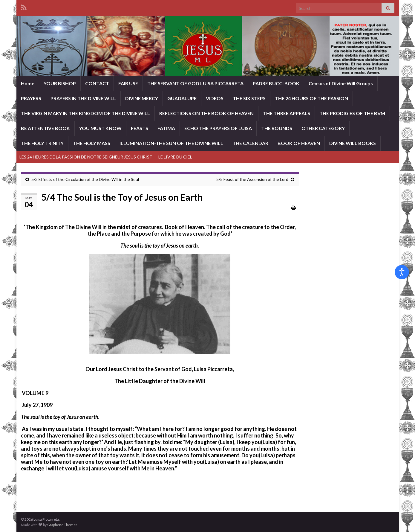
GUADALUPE (182, 98)
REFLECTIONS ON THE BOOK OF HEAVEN (206, 113)
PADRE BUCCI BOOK (276, 83)
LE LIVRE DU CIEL (175, 157)
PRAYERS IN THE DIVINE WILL (83, 98)
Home (28, 83)
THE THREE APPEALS (287, 113)
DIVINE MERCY (142, 98)
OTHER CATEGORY (323, 128)
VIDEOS (215, 98)
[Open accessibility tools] (402, 272)
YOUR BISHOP (60, 83)
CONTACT (97, 83)
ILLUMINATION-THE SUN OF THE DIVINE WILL (171, 143)
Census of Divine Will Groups (341, 83)
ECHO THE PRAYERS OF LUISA (218, 128)
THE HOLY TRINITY (42, 143)
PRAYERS (31, 98)
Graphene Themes (62, 525)
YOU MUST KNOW (100, 128)
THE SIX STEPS (249, 98)
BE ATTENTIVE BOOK (45, 128)
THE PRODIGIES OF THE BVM (352, 113)
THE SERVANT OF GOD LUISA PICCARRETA (195, 83)
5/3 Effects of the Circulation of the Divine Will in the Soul (85, 179)
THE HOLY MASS (92, 143)
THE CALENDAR (250, 143)
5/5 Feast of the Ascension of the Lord (252, 179)
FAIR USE (128, 83)
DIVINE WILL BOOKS (353, 143)
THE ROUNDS (277, 128)
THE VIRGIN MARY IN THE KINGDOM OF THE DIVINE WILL (85, 113)
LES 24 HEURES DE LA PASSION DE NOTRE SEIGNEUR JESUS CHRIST (86, 157)
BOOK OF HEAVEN (299, 143)
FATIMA (166, 128)
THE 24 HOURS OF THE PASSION (311, 98)
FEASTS (140, 128)
